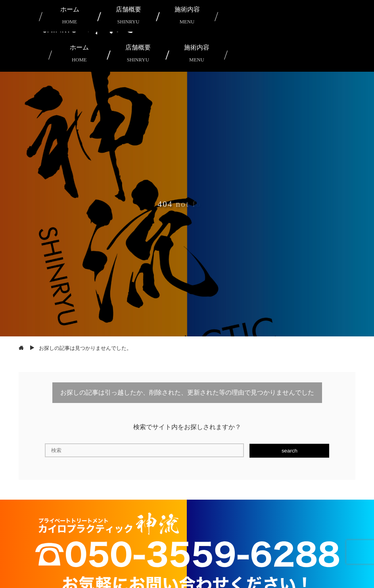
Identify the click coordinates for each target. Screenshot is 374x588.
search (290, 451)
